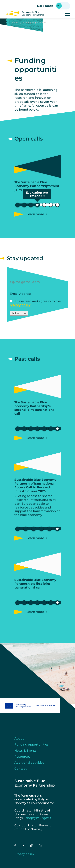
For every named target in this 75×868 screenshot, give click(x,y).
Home (15, 22)
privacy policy (20, 305)
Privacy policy (24, 854)
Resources (22, 757)
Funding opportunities (31, 744)
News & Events (25, 750)
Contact (20, 769)
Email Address (21, 294)
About (19, 738)
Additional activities (29, 763)
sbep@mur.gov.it (38, 818)
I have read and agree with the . (35, 303)
